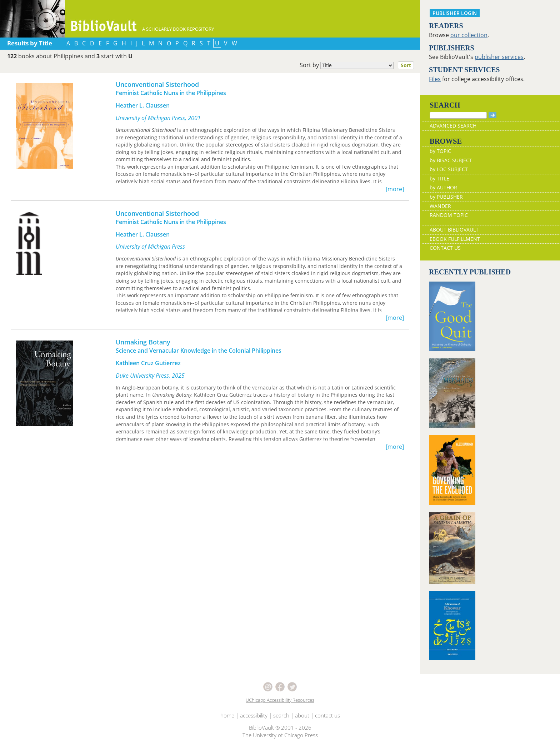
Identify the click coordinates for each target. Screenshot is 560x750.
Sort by (359, 65)
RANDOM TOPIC (449, 215)
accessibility (254, 715)
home (227, 715)
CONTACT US (445, 248)
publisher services (499, 57)
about (302, 715)
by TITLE (439, 178)
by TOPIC (440, 151)
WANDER (440, 206)
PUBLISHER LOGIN (455, 13)
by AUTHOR (443, 187)
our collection (469, 35)
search (281, 715)
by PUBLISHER (446, 197)
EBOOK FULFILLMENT (455, 239)
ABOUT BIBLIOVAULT (454, 230)
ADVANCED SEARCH (453, 126)
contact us (327, 715)
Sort (406, 65)
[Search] (458, 115)
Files (435, 79)
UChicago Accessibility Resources (280, 700)
